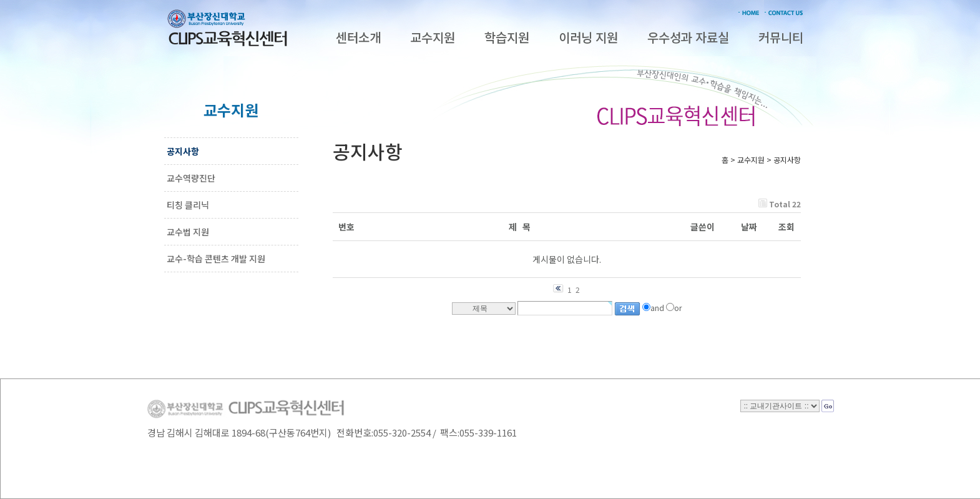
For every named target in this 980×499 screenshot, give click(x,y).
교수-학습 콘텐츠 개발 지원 (216, 259)
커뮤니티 (781, 37)
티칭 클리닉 (188, 205)
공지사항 (183, 151)
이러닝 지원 (588, 37)
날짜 (749, 227)
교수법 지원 (188, 232)
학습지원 (507, 37)
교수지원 (433, 37)
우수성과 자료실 (688, 37)
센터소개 (358, 37)
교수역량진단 (191, 178)
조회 (786, 227)
